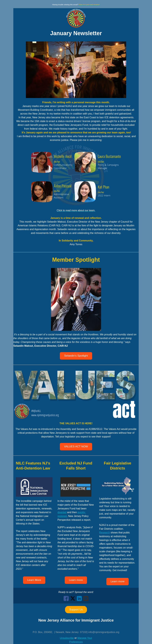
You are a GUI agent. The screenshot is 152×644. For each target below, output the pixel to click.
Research (105, 533)
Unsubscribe (67, 638)
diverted (62, 512)
